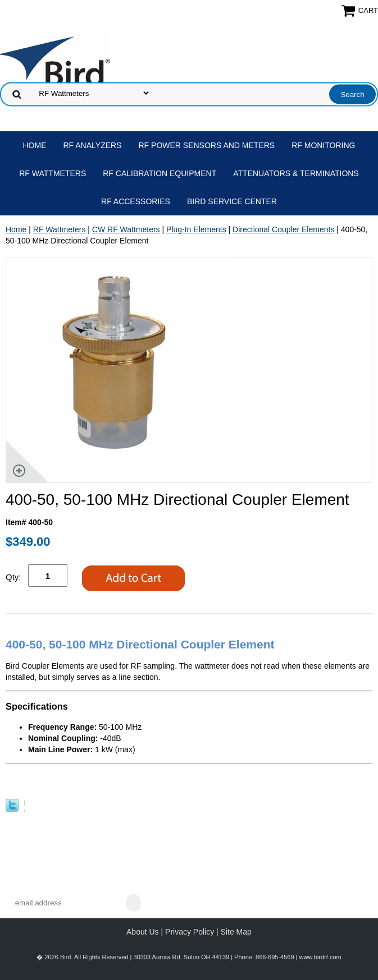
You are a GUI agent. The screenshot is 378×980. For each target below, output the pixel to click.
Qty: (13, 577)
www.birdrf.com (320, 957)
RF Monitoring (323, 145)
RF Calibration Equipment (160, 173)
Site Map (236, 932)
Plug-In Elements (196, 229)
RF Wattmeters (53, 173)
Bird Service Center (232, 201)
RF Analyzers (93, 145)
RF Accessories (136, 201)
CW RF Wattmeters (126, 229)
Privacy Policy (190, 932)
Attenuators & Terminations (296, 173)
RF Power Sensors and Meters (207, 145)
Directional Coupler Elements (283, 229)
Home (35, 145)
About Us (143, 932)
